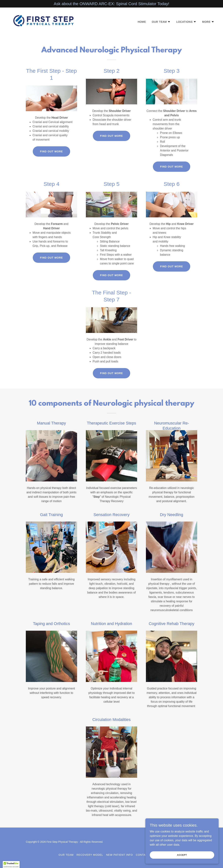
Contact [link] (143, 855)
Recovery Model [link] (90, 855)
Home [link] (142, 22)
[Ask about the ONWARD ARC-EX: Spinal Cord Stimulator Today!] (111, 4)
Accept (182, 855)
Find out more (52, 151)
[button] (161, 22)
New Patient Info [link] (119, 855)
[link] (44, 21)
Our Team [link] (66, 855)
